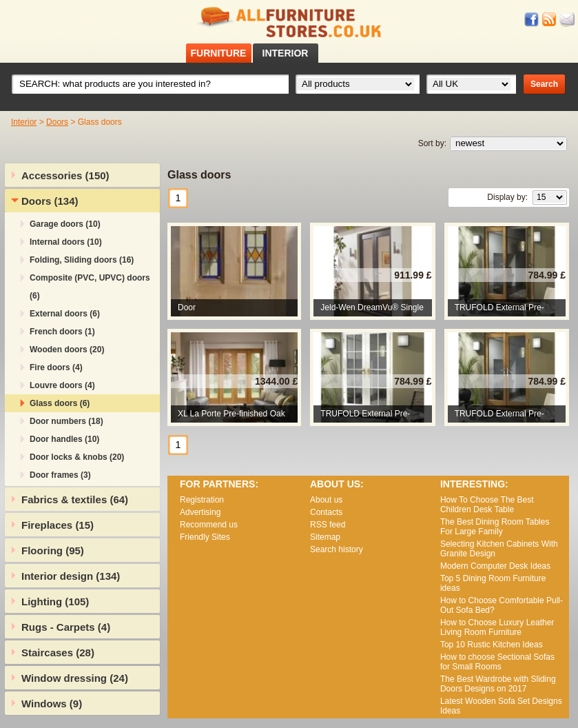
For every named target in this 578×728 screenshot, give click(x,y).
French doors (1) (62, 332)
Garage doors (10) (65, 224)
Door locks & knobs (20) (77, 457)
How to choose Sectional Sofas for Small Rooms (497, 662)
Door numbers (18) (66, 421)
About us (326, 500)
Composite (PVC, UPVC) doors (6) (90, 287)
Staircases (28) (58, 653)
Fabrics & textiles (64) (75, 499)
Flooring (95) (53, 550)
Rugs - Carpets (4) (66, 627)
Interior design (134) (71, 576)
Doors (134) (50, 201)
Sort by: (432, 143)
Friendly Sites (205, 537)
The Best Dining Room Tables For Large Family (495, 527)
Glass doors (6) (60, 403)
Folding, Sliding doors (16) (82, 260)
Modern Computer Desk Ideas (495, 566)
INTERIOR (286, 53)
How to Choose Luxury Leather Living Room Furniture (497, 627)
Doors (57, 122)
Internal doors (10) (66, 242)
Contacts (326, 512)
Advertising (200, 512)
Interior (24, 122)
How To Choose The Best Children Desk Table (487, 505)
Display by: (507, 197)
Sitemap (325, 537)
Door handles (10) (64, 439)
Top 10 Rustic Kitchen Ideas (492, 645)
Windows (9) (52, 704)
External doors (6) (65, 314)
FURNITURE (219, 53)
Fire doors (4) (56, 367)
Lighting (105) (55, 601)
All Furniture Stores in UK (289, 22)
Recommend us (209, 525)
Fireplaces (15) (58, 525)
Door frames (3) (60, 475)
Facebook (532, 20)
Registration (202, 500)
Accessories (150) (65, 175)
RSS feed (550, 20)
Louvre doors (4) (62, 385)
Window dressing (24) (75, 678)
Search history (337, 549)
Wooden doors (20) (67, 350)
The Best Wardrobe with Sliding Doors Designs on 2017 (498, 684)
